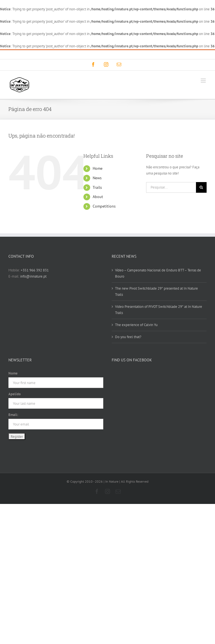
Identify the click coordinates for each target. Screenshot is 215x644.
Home (98, 168)
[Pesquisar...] (171, 187)
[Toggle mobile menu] (204, 81)
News (97, 178)
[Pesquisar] (201, 187)
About (98, 197)
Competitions (104, 206)
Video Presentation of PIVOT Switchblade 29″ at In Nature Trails (159, 310)
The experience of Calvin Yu (136, 325)
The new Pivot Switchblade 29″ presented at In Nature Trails (156, 291)
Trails (97, 187)
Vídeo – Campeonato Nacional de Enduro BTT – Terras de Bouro (158, 273)
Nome (13, 373)
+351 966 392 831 (35, 270)
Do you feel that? (128, 337)
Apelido (15, 394)
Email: (13, 415)
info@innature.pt (134, 54)
